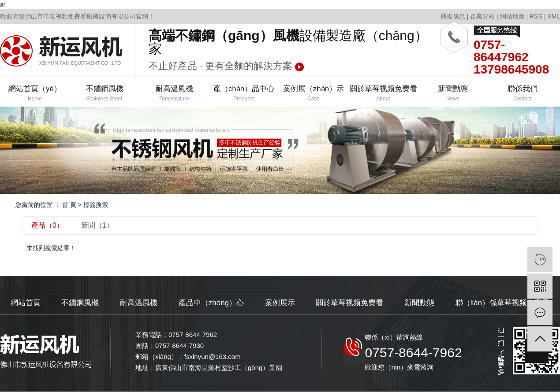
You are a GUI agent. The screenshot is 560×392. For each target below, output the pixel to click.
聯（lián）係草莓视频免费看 (502, 303)
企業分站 (482, 16)
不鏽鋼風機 (105, 94)
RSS (536, 16)
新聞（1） (97, 225)
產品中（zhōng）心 (211, 303)
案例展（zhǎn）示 (314, 94)
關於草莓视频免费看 (383, 94)
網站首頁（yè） (35, 94)
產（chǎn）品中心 (244, 94)
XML (554, 16)
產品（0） (47, 225)
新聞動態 (453, 94)
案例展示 (280, 303)
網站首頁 (26, 303)
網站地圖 (512, 16)
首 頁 (69, 205)
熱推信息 (453, 16)
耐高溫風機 (174, 94)
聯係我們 (523, 94)
